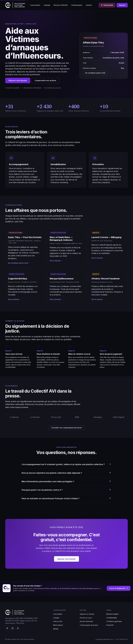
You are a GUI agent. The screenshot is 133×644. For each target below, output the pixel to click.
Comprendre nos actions (45, 80)
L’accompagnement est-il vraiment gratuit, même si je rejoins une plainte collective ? (63, 464)
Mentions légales (112, 614)
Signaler (122, 5)
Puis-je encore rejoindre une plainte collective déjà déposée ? (52, 473)
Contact (89, 5)
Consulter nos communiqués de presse (67, 428)
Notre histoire (58, 625)
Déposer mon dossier (18, 80)
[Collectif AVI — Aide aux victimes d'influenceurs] (15, 5)
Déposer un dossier (87, 614)
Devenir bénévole (86, 621)
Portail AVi (110, 625)
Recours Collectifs (61, 5)
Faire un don (58, 621)
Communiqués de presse (89, 625)
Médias (56, 629)
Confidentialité (112, 618)
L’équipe (47, 5)
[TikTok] (18, 628)
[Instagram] (12, 628)
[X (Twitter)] (7, 628)
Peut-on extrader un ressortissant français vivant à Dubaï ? (50, 498)
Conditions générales (114, 621)
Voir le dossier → (56, 261)
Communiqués (77, 5)
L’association (35, 5)
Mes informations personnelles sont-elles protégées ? (48, 481)
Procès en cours (86, 618)
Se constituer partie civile (95, 73)
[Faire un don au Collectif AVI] (107, 5)
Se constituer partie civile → (19, 263)
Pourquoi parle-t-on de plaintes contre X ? (42, 490)
